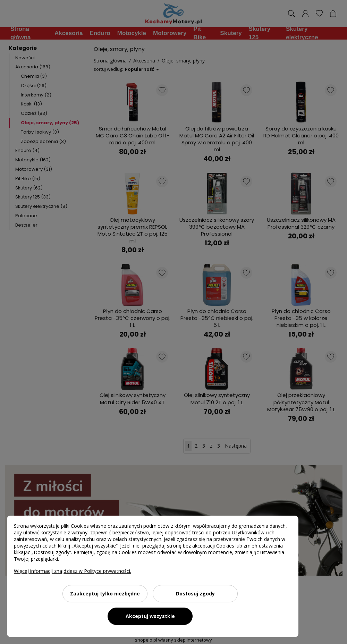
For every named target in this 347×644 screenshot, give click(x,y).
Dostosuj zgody (195, 594)
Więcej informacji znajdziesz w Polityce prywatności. (73, 571)
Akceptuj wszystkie (150, 616)
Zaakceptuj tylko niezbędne (105, 594)
